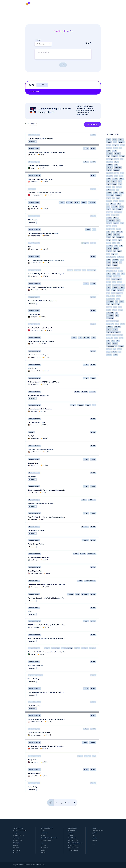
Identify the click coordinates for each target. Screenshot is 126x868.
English (15, 853)
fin (114, 237)
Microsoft (93, 203)
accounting (117, 170)
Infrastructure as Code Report (38, 355)
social (109, 209)
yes (119, 352)
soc (108, 293)
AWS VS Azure (33, 220)
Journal (122, 288)
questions (116, 248)
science (115, 179)
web (78, 203)
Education (32, 189)
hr (118, 190)
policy (109, 288)
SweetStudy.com (28, 865)
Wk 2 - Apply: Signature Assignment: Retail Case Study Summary (47, 287)
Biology (15, 833)
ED (122, 260)
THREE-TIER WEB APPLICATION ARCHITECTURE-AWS (46, 585)
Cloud (87, 148)
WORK (115, 151)
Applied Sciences (18, 828)
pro (120, 307)
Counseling (117, 276)
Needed (109, 248)
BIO (108, 215)
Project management (117, 279)
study (119, 204)
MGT (119, 282)
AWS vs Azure (33, 368)
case (113, 215)
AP (108, 254)
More (87, 43)
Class (115, 355)
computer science (111, 257)
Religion (109, 355)
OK (114, 251)
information (116, 234)
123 (123, 274)
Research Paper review (36, 544)
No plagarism (120, 237)
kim (108, 232)
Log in (115, 4)
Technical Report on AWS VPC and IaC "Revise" (44, 382)
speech (122, 301)
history (116, 162)
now (121, 176)
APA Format (110, 195)
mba (108, 181)
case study (115, 207)
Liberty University (73, 840)
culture (119, 296)
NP (113, 304)
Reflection (115, 288)
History (43, 835)
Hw (113, 198)
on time (121, 201)
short (121, 338)
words (118, 304)
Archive (95, 833)
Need (109, 187)
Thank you (110, 327)
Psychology (71, 831)
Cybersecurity (110, 268)
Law (42, 843)
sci (114, 349)
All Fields (44, 85)
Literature (43, 845)
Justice (109, 251)
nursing (109, 142)
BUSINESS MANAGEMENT (114, 332)
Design (115, 310)
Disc (108, 352)
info (108, 341)
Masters (115, 265)
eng (120, 184)
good (120, 181)
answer (109, 234)
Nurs (121, 246)
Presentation (110, 301)
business (121, 139)
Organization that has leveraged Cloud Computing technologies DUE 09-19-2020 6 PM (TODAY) (47, 652)
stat (108, 207)
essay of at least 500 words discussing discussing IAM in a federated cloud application (47, 490)
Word (119, 251)
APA (115, 142)
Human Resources (112, 346)
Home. (64, 4)
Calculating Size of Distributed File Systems (43, 301)
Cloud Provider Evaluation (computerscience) (43, 233)
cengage (114, 184)
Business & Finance (19, 835)
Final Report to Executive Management (41, 450)
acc (108, 290)
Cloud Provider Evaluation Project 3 (40, 328)
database (86, 594)
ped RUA (31, 436)
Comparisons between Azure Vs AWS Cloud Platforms (46, 692)
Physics (43, 853)
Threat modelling (34, 679)
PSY (108, 184)
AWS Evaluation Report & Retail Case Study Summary (46, 260)
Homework (110, 153)
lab (113, 293)
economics (118, 195)
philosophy (121, 257)
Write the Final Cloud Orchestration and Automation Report (47, 517)
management (115, 145)
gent (120, 240)
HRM (109, 282)
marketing (110, 162)
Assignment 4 (33, 760)
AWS (29, 612)
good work (115, 329)
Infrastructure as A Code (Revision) (40, 409)
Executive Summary (35, 314)
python (81, 405)
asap (114, 139)
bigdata (71, 594)
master (109, 349)
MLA (109, 274)
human (115, 240)
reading (109, 201)
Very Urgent (110, 313)
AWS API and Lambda (35, 665)
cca (94, 338)
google (93, 648)
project (114, 181)
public (109, 310)
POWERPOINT (118, 212)
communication (111, 229)
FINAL (114, 290)
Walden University (73, 850)
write (114, 243)
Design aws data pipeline (36, 531)
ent (116, 313)
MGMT (114, 352)
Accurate (109, 276)
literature (115, 262)
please (109, 179)
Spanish (43, 831)
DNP (115, 307)
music (121, 310)
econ (120, 271)
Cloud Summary (33, 463)
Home (39, 85)
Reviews (95, 838)
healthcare (110, 165)
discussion (121, 142)
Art (114, 209)
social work (120, 232)
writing (115, 148)
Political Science (73, 828)
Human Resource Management (49, 838)
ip (118, 215)
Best (108, 329)
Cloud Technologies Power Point (39, 733)
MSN (116, 246)
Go (63, 65)
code (88, 405)
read (113, 232)
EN (121, 335)
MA (118, 274)
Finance (122, 156)
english (109, 148)
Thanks (122, 193)
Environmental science (47, 828)
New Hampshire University (76, 843)
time (113, 341)
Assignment (115, 156)
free (118, 299)
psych (121, 207)
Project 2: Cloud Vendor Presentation (40, 139)
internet (93, 392)
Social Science (72, 838)
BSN (109, 226)
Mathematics (44, 848)
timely (109, 262)
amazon (85, 648)
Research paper (33, 787)
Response (120, 290)
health (117, 159)
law (120, 148)
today (109, 240)
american (115, 335)
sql (78, 594)
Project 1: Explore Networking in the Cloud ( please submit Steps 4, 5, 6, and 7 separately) (47, 152)
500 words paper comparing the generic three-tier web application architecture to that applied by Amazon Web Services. (47, 746)
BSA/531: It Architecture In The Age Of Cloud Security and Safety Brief (47, 625)
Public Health (110, 315)
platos (109, 260)
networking (92, 270)
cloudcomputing (68, 648)
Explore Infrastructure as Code (38, 396)
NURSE (122, 179)
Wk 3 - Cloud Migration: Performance (40, 179)
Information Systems (35, 175)
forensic (109, 307)
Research (117, 153)
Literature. (71, 4)
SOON (115, 193)
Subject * (38, 40)
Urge (123, 285)
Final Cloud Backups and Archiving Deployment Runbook (47, 638)
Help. (78, 4)
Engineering (17, 850)
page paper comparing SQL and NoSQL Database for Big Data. (47, 598)
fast (116, 165)
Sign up (119, 4)
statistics (109, 218)
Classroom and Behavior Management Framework (45, 193)
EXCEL (109, 223)
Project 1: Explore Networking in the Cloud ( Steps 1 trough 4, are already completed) (47, 166)
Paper (109, 151)
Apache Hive (32, 477)
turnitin (119, 349)
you (115, 271)
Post (122, 223)
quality (115, 201)
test (117, 315)
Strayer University (73, 845)
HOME (109, 190)
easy (109, 198)
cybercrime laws (34, 706)
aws (29, 247)
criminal (119, 187)
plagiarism (114, 254)
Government (44, 833)
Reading (71, 833)
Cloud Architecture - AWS (36, 423)
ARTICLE (110, 246)
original (119, 229)
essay (123, 145)
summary (110, 271)
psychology (110, 159)
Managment (110, 324)
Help (109, 145)
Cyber (118, 268)
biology (116, 218)
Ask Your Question (92, 124)
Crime (109, 243)
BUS (122, 173)
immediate (117, 327)
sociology (110, 212)
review (109, 335)
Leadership (110, 173)
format (122, 324)
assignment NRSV (34, 773)
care (114, 274)
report (109, 265)
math (117, 173)
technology (116, 260)
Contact (95, 840)
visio (85, 203)
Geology (16, 845)
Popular (34, 123)
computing (56, 648)
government (116, 285)
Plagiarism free (111, 296)
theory (109, 285)
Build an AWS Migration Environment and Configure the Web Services (47, 274)
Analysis (86, 527)
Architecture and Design (35, 675)
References (119, 293)
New (27, 123)
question (115, 226)
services (70, 203)
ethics (116, 176)
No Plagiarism (118, 167)
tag (108, 304)
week (116, 338)
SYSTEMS (121, 346)
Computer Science (34, 135)
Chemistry (16, 838)
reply (117, 324)
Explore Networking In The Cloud (39, 557)
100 (118, 341)
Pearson (109, 170)
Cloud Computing (91, 581)
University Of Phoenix (74, 848)
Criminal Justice (111, 220)
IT (95, 229)
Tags (94, 835)
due (108, 156)
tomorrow (116, 223)
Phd (108, 279)
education (110, 167)
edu (118, 198)
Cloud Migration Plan (35, 571)
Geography (16, 843)
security (86, 540)
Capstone (110, 338)
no (113, 187)
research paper (111, 299)
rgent (109, 343)
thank (114, 282)
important (110, 176)
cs (121, 262)
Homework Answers (98, 831)
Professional (110, 318)
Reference (92, 500)
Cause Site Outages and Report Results (41, 341)
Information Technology (113, 321)
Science (71, 835)
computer (86, 243)
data (118, 220)
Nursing (31, 432)
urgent (109, 139)
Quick (109, 237)
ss (117, 301)
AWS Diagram (33, 206)
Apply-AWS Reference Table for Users (41, 504)
